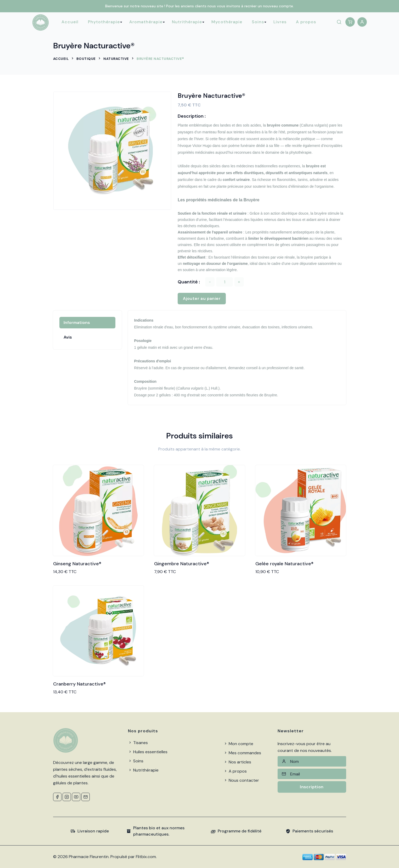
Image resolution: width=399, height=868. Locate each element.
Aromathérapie (146, 22)
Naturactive (116, 59)
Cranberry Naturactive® (79, 684)
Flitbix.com (146, 857)
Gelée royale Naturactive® (284, 564)
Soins (258, 22)
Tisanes (138, 743)
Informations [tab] (77, 322)
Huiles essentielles (148, 752)
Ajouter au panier (202, 298)
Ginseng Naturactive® (77, 564)
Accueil (70, 22)
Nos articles (237, 762)
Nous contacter (241, 780)
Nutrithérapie (187, 22)
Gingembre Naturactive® (182, 564)
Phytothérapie (104, 22)
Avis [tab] (68, 337)
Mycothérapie (227, 22)
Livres (280, 22)
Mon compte (238, 744)
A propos (306, 22)
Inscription (312, 787)
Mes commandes (242, 753)
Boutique (86, 59)
